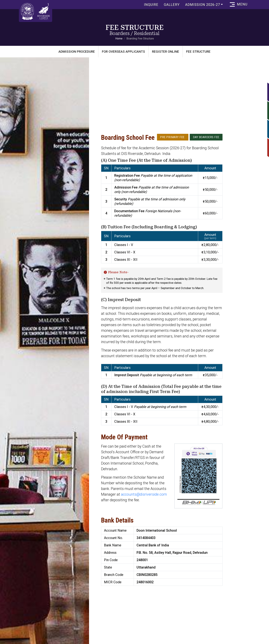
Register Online (166, 52)
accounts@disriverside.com (144, 494)
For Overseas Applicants (123, 52)
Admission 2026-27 (201, 5)
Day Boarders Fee (206, 137)
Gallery (170, 5)
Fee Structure (198, 52)
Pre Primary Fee (172, 137)
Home (119, 39)
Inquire (149, 5)
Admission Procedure (77, 52)
